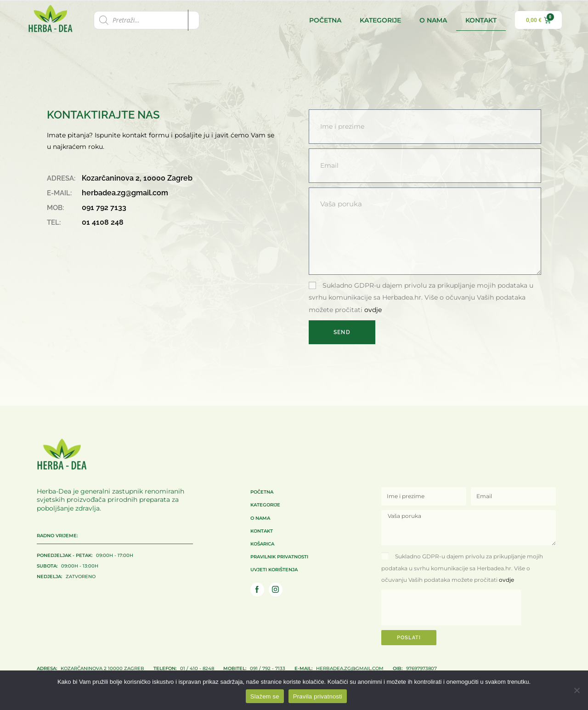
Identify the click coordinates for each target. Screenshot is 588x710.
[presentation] (451, 608)
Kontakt (481, 20)
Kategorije (380, 20)
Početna (325, 20)
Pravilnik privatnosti (279, 556)
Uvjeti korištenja (274, 569)
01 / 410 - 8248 (184, 668)
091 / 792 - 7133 (254, 668)
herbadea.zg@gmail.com (125, 193)
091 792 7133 (104, 207)
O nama (433, 20)
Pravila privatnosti (318, 696)
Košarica (262, 543)
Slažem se (265, 696)
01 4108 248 (103, 222)
